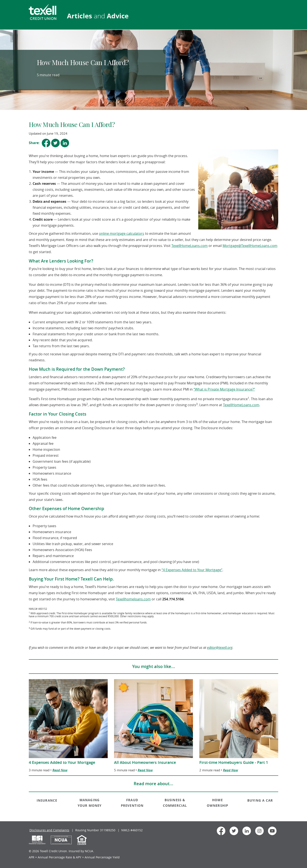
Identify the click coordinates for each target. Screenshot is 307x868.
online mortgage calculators (122, 233)
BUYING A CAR (260, 800)
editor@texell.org (220, 648)
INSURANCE (47, 800)
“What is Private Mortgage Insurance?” (224, 389)
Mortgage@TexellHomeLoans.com (250, 246)
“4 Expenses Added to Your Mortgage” (192, 570)
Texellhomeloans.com (133, 599)
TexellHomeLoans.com (190, 246)
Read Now (60, 770)
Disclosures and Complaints (49, 830)
